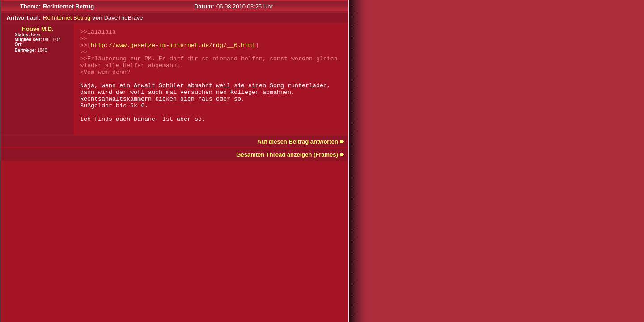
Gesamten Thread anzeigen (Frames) (287, 155)
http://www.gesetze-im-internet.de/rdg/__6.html (173, 45)
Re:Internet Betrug (67, 18)
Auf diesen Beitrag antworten (298, 142)
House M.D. (38, 29)
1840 (42, 50)
